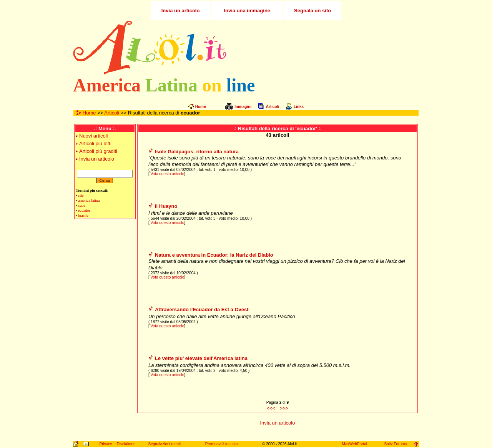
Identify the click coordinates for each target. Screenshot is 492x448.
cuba (82, 205)
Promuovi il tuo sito (221, 444)
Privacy (106, 444)
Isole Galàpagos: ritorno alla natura (197, 152)
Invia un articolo (97, 159)
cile (81, 195)
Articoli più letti (95, 144)
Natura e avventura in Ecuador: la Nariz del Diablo (214, 255)
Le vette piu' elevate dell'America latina (201, 358)
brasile (83, 215)
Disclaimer (126, 444)
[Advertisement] (328, 48)
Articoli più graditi (98, 151)
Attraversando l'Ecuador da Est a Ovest (202, 309)
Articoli (112, 113)
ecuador (84, 210)
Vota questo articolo (167, 174)
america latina (89, 200)
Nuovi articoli (93, 136)
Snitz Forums (395, 444)
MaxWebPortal (355, 444)
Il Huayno (166, 206)
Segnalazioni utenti (165, 444)
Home (89, 113)
